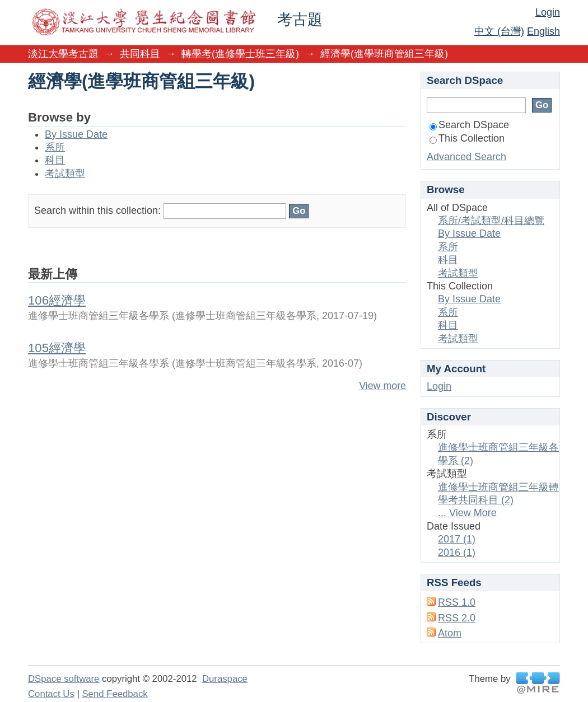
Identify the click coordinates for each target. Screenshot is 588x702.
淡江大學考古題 (63, 54)
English (543, 31)
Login (548, 12)
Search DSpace (469, 125)
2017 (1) (457, 539)
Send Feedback (115, 694)
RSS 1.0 (457, 602)
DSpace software (64, 679)
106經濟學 (57, 300)
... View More (467, 513)
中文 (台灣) (499, 31)
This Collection (467, 138)
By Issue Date (76, 134)
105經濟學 (57, 348)
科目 (55, 160)
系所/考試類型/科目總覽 (491, 221)
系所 (55, 147)
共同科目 (140, 54)
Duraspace (225, 679)
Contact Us (51, 694)
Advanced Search (466, 157)
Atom (450, 633)
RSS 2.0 (457, 618)
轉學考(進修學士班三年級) (240, 54)
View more (382, 386)
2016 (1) (457, 553)
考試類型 (65, 174)
